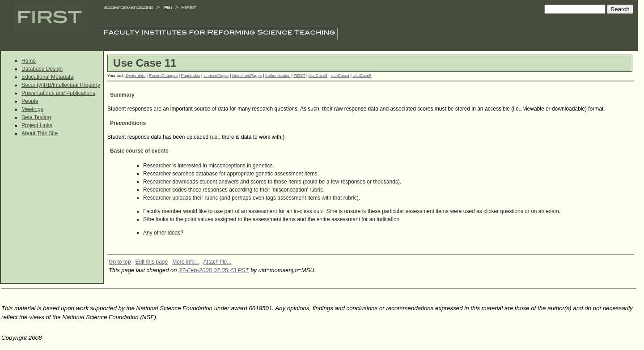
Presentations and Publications (58, 93)
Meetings (32, 109)
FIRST (300, 76)
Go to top (120, 262)
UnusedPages (216, 76)
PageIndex (191, 76)
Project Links (37, 125)
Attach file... (218, 262)
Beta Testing (36, 117)
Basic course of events (139, 151)
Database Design (42, 69)
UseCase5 (362, 76)
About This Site (40, 133)
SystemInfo (135, 76)
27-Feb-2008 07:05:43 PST (214, 270)
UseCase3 (318, 76)
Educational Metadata (47, 77)
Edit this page (151, 262)
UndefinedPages (247, 76)
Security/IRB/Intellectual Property (61, 85)
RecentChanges (163, 76)
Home (29, 61)
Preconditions (128, 123)
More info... (186, 262)
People (30, 101)
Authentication (278, 76)
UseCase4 (340, 76)
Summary (122, 95)
